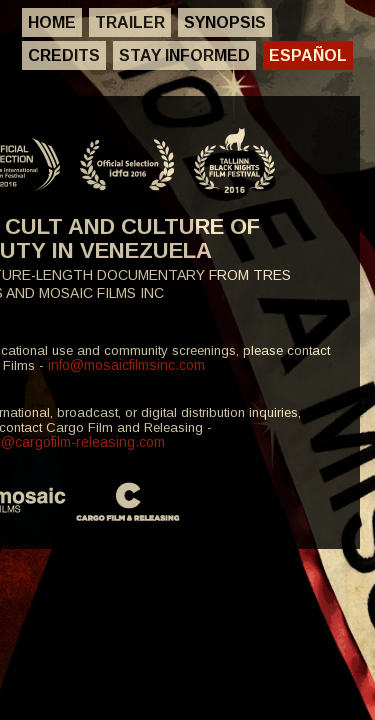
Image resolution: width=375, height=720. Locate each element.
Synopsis (225, 22)
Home (52, 22)
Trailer (130, 22)
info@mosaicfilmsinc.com (126, 365)
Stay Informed (184, 55)
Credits (64, 55)
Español (308, 55)
